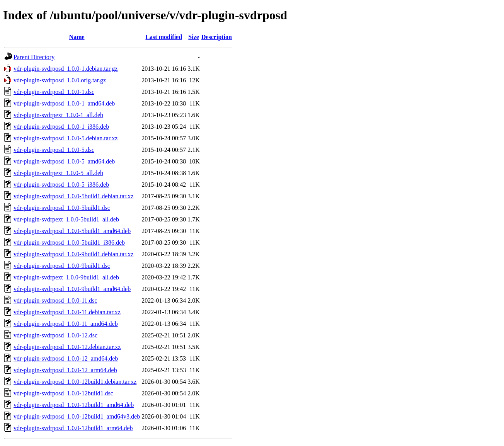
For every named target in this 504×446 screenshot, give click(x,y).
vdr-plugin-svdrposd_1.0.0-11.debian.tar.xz (67, 312)
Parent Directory (34, 57)
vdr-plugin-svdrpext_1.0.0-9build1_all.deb (66, 277)
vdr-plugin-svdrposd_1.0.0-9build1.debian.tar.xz (73, 254)
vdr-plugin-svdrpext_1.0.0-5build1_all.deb (66, 219)
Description (217, 37)
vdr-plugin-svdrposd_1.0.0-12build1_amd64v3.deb (77, 416)
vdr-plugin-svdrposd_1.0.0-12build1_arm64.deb (73, 428)
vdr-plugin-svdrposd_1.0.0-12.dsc (55, 335)
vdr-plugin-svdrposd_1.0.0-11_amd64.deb (66, 324)
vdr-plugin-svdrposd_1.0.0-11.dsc (55, 300)
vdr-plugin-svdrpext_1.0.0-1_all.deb (58, 115)
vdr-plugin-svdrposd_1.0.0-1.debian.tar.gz (66, 69)
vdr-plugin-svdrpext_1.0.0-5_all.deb (58, 173)
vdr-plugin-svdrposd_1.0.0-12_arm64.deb (65, 370)
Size (194, 37)
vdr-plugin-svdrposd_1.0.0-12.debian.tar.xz (67, 347)
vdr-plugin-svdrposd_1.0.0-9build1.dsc (62, 266)
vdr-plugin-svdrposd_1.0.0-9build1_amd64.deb (72, 289)
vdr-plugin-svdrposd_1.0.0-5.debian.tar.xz (66, 138)
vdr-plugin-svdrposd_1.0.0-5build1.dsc (62, 208)
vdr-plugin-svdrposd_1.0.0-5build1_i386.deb (69, 243)
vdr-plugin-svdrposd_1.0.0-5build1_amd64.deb (72, 231)
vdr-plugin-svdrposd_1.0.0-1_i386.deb (61, 127)
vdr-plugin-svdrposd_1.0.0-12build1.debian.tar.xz (75, 382)
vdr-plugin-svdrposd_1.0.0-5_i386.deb (61, 185)
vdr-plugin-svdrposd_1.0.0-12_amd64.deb (66, 358)
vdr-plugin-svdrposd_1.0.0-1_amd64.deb (64, 103)
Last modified (164, 37)
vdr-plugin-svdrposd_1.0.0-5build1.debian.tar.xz (73, 196)
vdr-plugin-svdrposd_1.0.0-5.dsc (54, 150)
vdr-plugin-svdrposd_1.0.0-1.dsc (54, 92)
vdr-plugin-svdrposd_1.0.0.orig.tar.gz (60, 80)
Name (77, 37)
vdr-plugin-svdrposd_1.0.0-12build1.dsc (63, 393)
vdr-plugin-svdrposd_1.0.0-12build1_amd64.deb (74, 405)
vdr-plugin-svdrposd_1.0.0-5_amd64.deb (64, 161)
